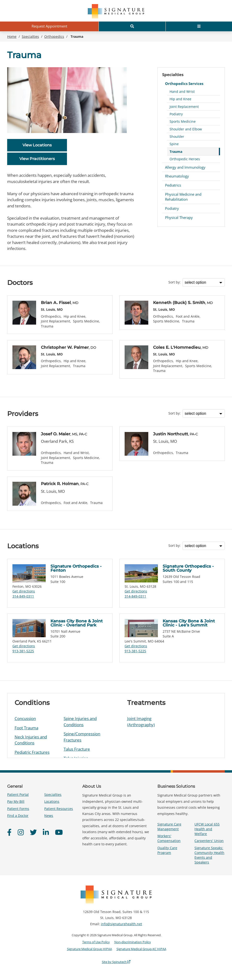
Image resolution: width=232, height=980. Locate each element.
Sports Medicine (183, 121)
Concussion (25, 718)
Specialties (173, 75)
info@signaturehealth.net (122, 924)
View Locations (37, 145)
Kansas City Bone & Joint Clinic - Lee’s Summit (189, 623)
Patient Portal (18, 795)
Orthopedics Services (184, 83)
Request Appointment (49, 26)
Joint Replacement (184, 107)
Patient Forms (18, 809)
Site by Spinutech (116, 962)
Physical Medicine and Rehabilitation (183, 197)
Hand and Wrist (182, 91)
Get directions (24, 591)
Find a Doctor (18, 816)
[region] (116, 725)
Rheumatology (177, 176)
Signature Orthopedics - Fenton (76, 568)
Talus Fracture (77, 749)
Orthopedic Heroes (185, 159)
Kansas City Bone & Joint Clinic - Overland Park (77, 623)
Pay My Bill (16, 801)
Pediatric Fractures (32, 752)
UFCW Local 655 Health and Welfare (207, 829)
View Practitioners (37, 159)
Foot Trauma (26, 728)
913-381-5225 (23, 651)
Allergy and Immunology (185, 167)
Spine (174, 144)
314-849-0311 (23, 596)
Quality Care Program (167, 850)
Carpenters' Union (209, 841)
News (49, 816)
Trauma (176, 152)
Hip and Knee (180, 99)
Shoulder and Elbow (186, 129)
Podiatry (176, 114)
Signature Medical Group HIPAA (89, 949)
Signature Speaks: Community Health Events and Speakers (209, 855)
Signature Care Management (169, 827)
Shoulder (177, 136)
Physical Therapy (179, 217)
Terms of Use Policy (96, 942)
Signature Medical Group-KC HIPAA (141, 949)
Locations (52, 801)
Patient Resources (59, 809)
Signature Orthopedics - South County (188, 568)
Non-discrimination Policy (133, 942)
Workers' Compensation (169, 838)
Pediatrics (173, 185)
